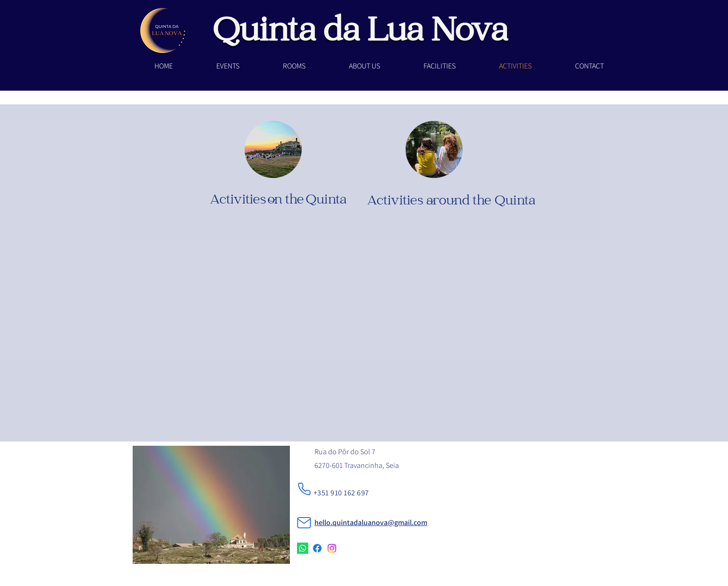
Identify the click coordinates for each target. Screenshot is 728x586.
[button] (294, 66)
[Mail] (304, 523)
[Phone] (304, 489)
